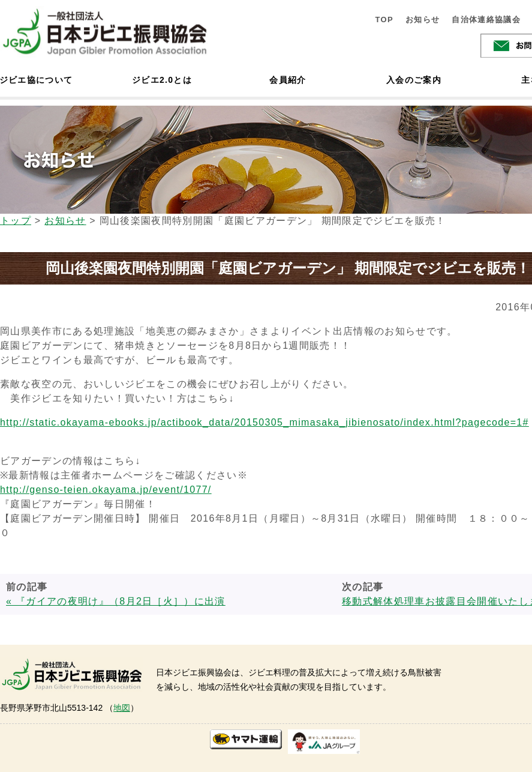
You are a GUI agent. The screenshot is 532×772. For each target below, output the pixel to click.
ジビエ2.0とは (162, 80)
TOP (384, 20)
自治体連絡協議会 (486, 20)
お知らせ (423, 20)
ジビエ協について (36, 80)
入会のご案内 (414, 80)
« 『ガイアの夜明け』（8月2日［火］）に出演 (116, 601)
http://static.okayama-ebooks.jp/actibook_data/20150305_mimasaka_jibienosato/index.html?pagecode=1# (265, 422)
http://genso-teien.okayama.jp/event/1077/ (106, 490)
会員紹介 (288, 80)
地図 (122, 708)
